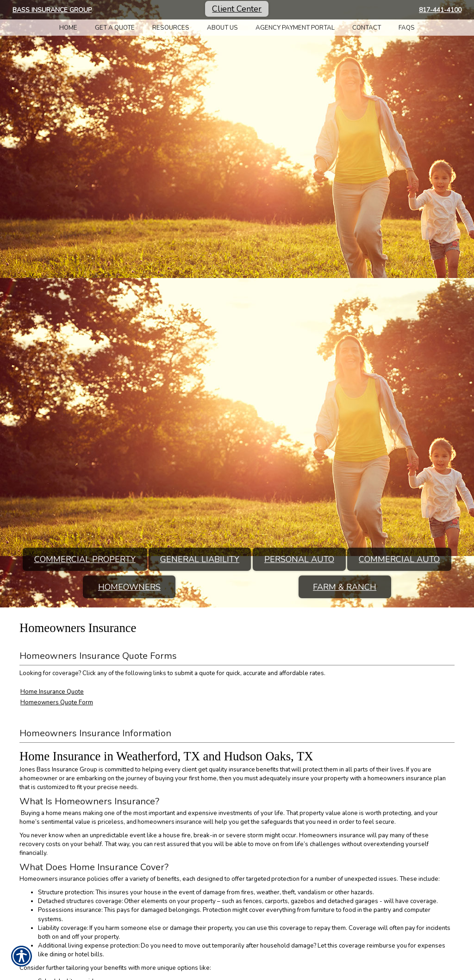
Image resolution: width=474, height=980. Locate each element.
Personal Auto (299, 559)
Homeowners (129, 587)
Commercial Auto (399, 559)
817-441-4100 (440, 10)
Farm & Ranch (345, 587)
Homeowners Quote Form (57, 702)
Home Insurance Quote (52, 692)
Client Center (237, 9)
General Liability (200, 559)
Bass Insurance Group (52, 10)
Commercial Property (85, 559)
